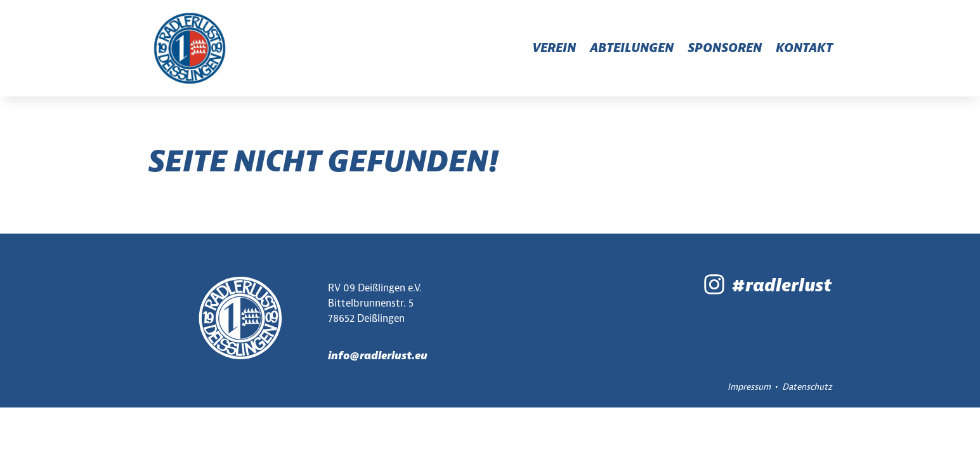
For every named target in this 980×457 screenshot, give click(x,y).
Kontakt (804, 48)
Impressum (749, 387)
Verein (554, 48)
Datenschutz (807, 387)
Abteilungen (632, 48)
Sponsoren (725, 48)
